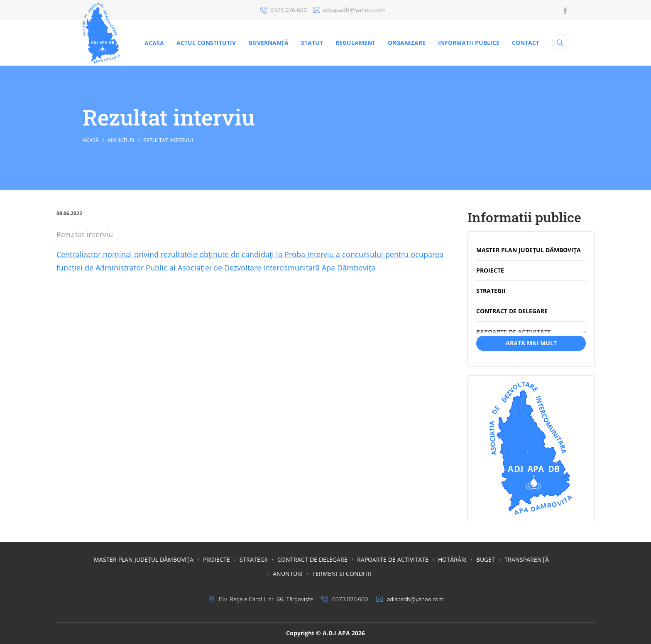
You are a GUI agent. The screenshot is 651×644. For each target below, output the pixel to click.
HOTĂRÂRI (452, 559)
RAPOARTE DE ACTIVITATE (393, 559)
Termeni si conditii (342, 574)
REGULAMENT (355, 43)
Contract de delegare (312, 559)
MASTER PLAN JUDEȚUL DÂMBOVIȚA (144, 559)
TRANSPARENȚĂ (527, 559)
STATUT (312, 43)
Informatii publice (469, 43)
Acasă (91, 140)
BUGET (486, 559)
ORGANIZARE (407, 43)
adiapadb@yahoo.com (349, 10)
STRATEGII (254, 559)
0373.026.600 (284, 10)
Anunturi (121, 140)
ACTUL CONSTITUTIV (206, 43)
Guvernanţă (268, 43)
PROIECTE (217, 559)
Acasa (154, 43)
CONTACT (526, 43)
